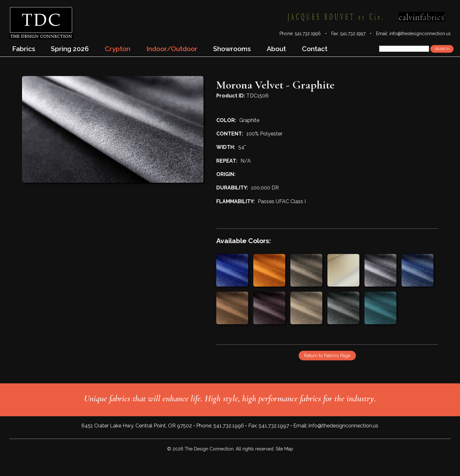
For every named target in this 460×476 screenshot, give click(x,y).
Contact (315, 49)
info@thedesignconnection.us (420, 34)
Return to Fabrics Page (327, 356)
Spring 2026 (70, 49)
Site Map (284, 449)
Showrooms (232, 49)
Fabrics (24, 49)
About (276, 49)
